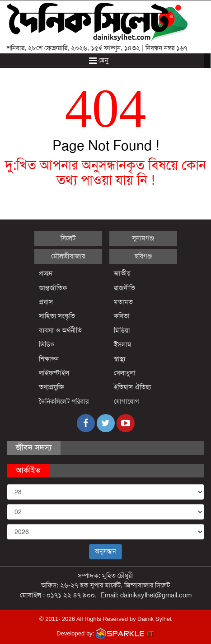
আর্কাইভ (28, 470)
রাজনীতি (124, 288)
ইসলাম (123, 344)
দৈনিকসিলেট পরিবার (64, 401)
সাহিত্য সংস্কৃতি (57, 316)
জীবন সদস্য (34, 448)
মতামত (123, 302)
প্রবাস (46, 302)
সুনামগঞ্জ (143, 238)
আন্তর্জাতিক (53, 288)
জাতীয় (122, 273)
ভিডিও (47, 344)
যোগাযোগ (127, 401)
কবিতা (122, 316)
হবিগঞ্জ (143, 256)
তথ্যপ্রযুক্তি (52, 387)
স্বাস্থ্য (120, 359)
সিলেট (68, 238)
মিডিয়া (122, 330)
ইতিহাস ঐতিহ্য (133, 387)
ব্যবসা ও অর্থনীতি (60, 330)
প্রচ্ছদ (46, 273)
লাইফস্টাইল (54, 373)
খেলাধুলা (125, 373)
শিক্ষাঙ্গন (49, 359)
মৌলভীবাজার (68, 256)
